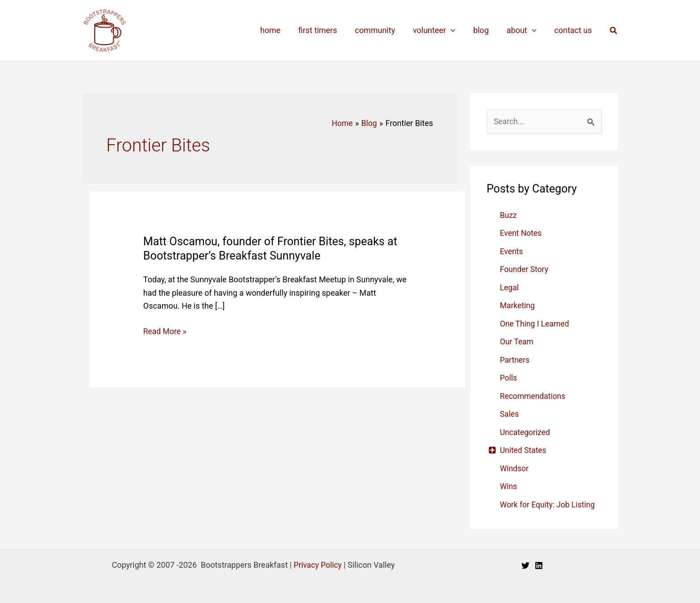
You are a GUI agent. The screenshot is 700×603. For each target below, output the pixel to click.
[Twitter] (525, 566)
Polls (509, 378)
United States (524, 450)
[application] (457, 30)
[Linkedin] (539, 566)
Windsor (515, 468)
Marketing (518, 306)
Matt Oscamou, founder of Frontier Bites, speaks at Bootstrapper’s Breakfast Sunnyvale (274, 248)
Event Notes (521, 233)
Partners (515, 360)
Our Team (517, 342)
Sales (510, 414)
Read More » (165, 331)
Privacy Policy (318, 565)
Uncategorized (526, 432)
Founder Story (525, 270)
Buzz (509, 215)
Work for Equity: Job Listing (549, 505)
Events (512, 251)
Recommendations (534, 396)
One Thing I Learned (536, 324)
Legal (510, 287)
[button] (614, 31)
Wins (509, 487)
